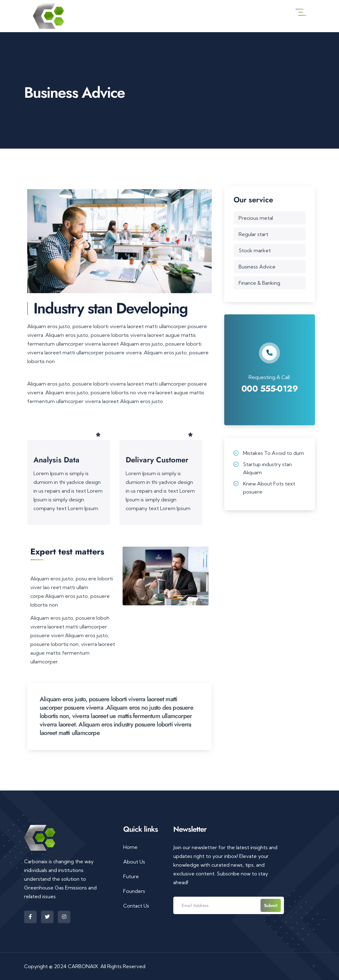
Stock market (255, 250)
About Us (134, 862)
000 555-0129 (270, 389)
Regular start (253, 234)
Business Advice (257, 267)
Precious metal (256, 218)
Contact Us (136, 906)
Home (130, 847)
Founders (134, 891)
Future (131, 876)
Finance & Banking (259, 283)
